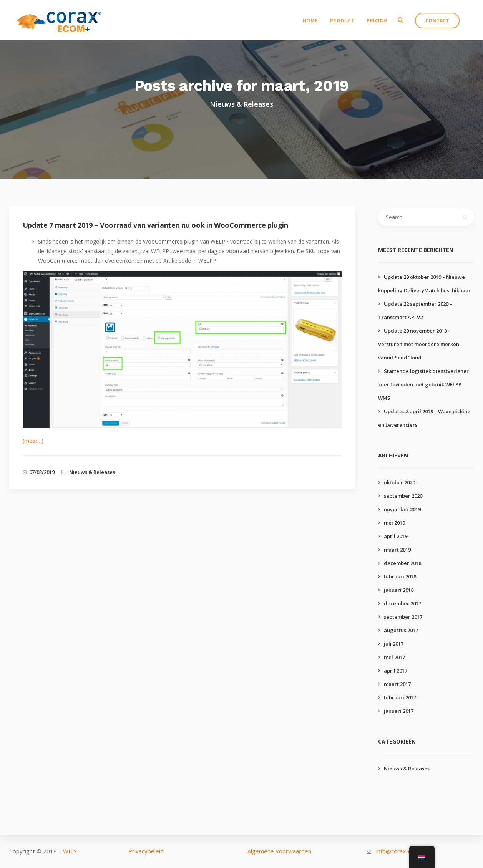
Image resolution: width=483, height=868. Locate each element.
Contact (442, 25)
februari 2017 (400, 697)
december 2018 (402, 563)
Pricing (381, 25)
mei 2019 (394, 523)
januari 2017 (399, 711)
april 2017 (396, 671)
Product (347, 25)
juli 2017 (394, 644)
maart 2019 (397, 550)
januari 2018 (399, 590)
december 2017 (402, 603)
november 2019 (402, 509)
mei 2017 (394, 657)
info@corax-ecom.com (406, 851)
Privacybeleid (146, 851)
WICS (70, 851)
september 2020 (403, 496)
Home (315, 25)
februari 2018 (400, 576)
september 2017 (403, 617)
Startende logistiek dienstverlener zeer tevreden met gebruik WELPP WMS (423, 384)
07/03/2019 (42, 472)
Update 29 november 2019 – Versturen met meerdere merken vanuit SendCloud (419, 344)
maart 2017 (397, 684)
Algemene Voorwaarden (279, 851)
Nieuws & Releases (92, 472)
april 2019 (396, 536)
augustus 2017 (401, 630)
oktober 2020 (399, 482)
